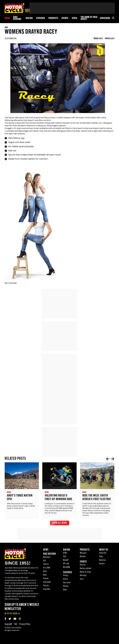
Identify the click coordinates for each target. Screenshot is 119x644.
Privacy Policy (25, 625)
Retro (45, 572)
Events (65, 18)
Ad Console (11, 284)
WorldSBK (67, 568)
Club (65, 557)
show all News (60, 523)
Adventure (47, 558)
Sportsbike (47, 583)
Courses (83, 565)
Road (45, 575)
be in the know (11, 614)
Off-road (66, 564)
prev (108, 459)
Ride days (83, 576)
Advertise (102, 561)
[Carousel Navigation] (110, 459)
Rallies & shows (85, 573)
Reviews (83, 557)
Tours (82, 580)
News (7, 18)
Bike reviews (17, 18)
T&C (16, 625)
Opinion (66, 587)
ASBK (65, 553)
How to (66, 580)
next (112, 459)
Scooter (46, 579)
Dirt (45, 561)
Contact (102, 564)
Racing (29, 18)
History (66, 576)
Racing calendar (86, 569)
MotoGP (66, 561)
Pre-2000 (47, 568)
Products (53, 18)
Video (74, 18)
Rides (65, 590)
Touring (46, 586)
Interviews (67, 583)
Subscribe (105, 18)
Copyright (8, 625)
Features (41, 18)
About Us (104, 550)
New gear (83, 553)
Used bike (47, 590)
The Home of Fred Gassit (89, 18)
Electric (46, 565)
